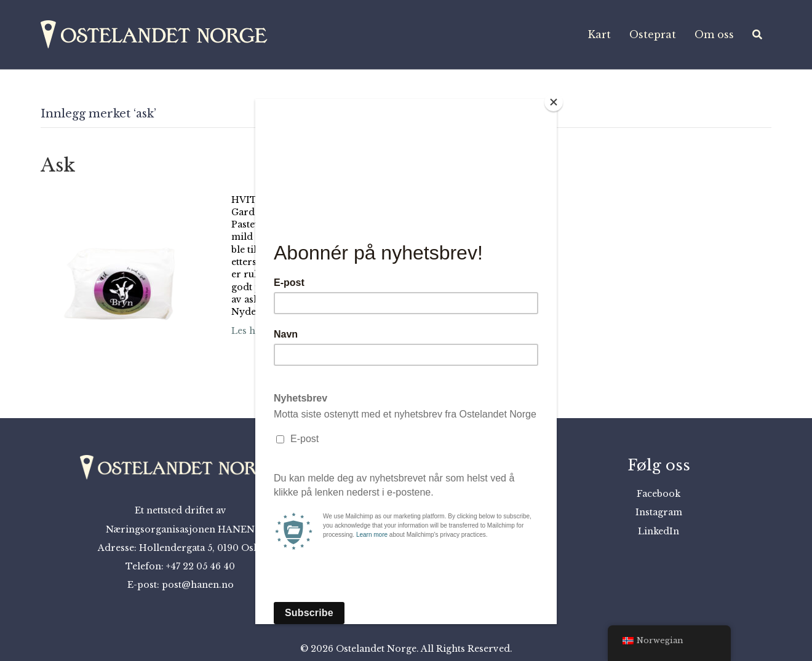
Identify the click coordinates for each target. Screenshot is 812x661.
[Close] (554, 102)
